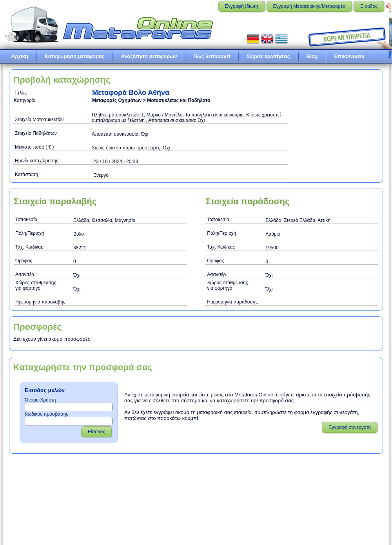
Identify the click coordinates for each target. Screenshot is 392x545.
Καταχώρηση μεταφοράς (75, 56)
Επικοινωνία (349, 56)
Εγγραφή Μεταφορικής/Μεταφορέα (309, 6)
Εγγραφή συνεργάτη (350, 427)
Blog (312, 56)
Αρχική (20, 56)
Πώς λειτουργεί (212, 56)
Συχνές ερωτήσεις (268, 56)
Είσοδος (369, 6)
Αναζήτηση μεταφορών (149, 56)
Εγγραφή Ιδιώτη (242, 6)
